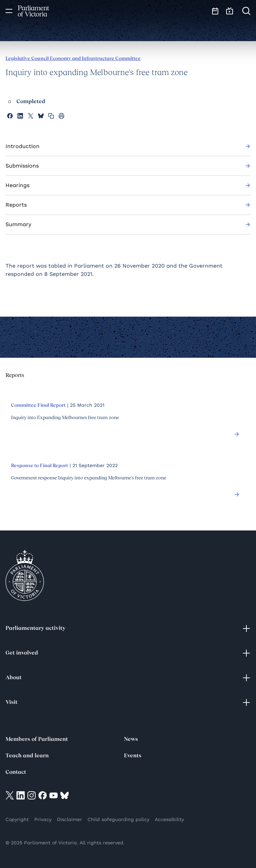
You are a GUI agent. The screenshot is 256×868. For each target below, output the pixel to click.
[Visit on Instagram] (32, 795)
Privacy (43, 819)
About (128, 678)
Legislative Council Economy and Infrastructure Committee (73, 59)
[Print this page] (61, 116)
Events (133, 756)
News (131, 739)
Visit (128, 702)
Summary (128, 224)
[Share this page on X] (31, 116)
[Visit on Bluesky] (65, 795)
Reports (128, 205)
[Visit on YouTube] (54, 795)
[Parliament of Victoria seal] (25, 576)
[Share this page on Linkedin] (20, 116)
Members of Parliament (37, 739)
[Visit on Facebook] (43, 795)
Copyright (17, 819)
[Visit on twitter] (10, 795)
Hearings (128, 185)
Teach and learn (27, 756)
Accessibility (169, 819)
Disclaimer (69, 819)
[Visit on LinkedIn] (21, 795)
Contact (16, 772)
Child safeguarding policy (118, 819)
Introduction (128, 146)
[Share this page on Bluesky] (41, 116)
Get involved (128, 653)
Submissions (128, 166)
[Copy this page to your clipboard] (51, 116)
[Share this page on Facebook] (10, 116)
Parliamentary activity (128, 628)
